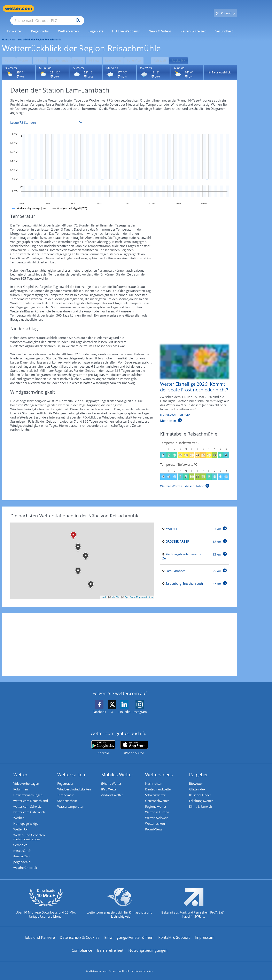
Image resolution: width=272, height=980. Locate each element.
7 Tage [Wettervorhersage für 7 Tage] (84, 53)
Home (6, 34)
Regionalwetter (157, 800)
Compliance (82, 949)
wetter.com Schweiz (28, 800)
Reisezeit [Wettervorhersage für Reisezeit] (171, 53)
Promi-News (155, 825)
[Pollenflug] (225, 9)
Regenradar (66, 776)
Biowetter (197, 776)
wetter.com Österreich (30, 807)
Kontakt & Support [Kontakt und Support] (174, 936)
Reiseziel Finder (201, 788)
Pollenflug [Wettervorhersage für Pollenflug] (143, 53)
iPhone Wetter (112, 776)
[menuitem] (14, 25)
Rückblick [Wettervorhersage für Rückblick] (191, 53)
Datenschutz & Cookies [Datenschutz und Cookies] (80, 936)
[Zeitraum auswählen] (47, 115)
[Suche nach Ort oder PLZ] (78, 9)
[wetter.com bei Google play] (103, 740)
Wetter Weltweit (157, 813)
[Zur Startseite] (18, 9)
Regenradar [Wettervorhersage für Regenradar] (122, 53)
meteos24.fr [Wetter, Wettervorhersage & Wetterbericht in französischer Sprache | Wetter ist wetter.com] (23, 848)
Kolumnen (22, 782)
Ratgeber (200, 767)
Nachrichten (155, 776)
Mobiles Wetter (118, 767)
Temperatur (67, 788)
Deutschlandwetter (160, 782)
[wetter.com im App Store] (134, 740)
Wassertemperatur (71, 800)
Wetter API (22, 825)
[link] (14, 25)
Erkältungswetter (202, 794)
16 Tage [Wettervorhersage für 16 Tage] (101, 53)
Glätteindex (198, 782)
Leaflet (104, 590)
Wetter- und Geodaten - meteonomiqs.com (31, 833)
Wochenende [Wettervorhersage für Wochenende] (64, 53)
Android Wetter (113, 788)
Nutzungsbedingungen (148, 949)
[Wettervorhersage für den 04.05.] (52, 65)
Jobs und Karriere (40, 936)
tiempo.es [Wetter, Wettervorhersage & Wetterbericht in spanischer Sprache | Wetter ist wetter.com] (21, 842)
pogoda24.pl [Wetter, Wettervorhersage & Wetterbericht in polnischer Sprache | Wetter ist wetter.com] (23, 860)
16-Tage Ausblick (219, 65)
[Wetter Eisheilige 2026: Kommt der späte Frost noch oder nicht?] (191, 378)
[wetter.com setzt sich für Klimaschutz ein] (120, 906)
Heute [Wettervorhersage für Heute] (9, 53)
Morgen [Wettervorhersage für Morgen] (26, 53)
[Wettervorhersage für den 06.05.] (120, 65)
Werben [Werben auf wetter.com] (20, 813)
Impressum (205, 936)
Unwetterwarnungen (29, 788)
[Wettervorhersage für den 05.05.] (86, 65)
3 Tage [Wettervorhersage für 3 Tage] (43, 53)
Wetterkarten (72, 767)
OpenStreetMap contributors (139, 590)
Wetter (21, 767)
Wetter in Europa (158, 807)
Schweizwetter (156, 788)
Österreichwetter (158, 794)
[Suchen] (110, 9)
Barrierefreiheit (110, 949)
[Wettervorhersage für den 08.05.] (187, 65)
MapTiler (116, 590)
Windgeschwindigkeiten (75, 782)
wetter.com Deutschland (32, 794)
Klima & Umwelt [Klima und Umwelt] (202, 800)
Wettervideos (160, 767)
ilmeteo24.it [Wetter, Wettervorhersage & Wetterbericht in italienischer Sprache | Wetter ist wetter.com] (23, 854)
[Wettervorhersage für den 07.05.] (153, 65)
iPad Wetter (110, 782)
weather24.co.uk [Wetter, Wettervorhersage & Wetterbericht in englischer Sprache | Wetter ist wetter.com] (26, 866)
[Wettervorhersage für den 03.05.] (19, 65)
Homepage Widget (27, 819)
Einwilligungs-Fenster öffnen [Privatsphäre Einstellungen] (129, 936)
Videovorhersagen (27, 776)
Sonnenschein (68, 794)
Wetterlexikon (156, 819)
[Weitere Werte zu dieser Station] (185, 478)
